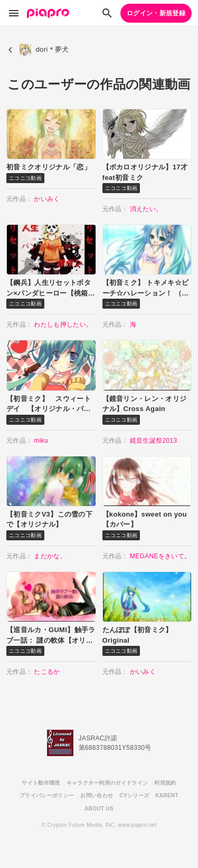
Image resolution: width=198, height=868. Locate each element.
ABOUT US (99, 809)
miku (41, 441)
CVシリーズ (134, 795)
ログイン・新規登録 (156, 13)
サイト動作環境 (41, 783)
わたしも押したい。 (63, 325)
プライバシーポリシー (47, 795)
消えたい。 (146, 209)
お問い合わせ (97, 795)
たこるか (47, 672)
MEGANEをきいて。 (161, 556)
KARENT (167, 795)
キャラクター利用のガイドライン (107, 783)
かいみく (47, 199)
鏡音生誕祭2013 (154, 441)
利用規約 (165, 783)
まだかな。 (50, 556)
